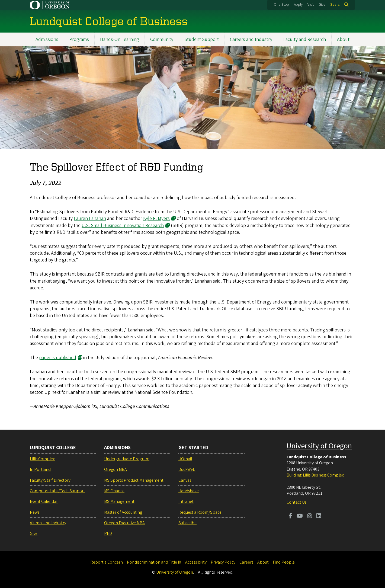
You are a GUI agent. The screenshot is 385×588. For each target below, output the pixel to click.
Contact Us (296, 502)
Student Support (202, 39)
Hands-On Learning (120, 39)
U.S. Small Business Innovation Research (123, 226)
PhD (108, 533)
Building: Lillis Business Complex (315, 475)
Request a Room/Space (200, 512)
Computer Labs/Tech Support (57, 491)
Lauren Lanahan (90, 219)
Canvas (185, 480)
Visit (311, 5)
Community (162, 39)
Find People (284, 562)
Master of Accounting (123, 512)
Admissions (47, 39)
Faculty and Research (305, 39)
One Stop (281, 5)
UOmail (185, 459)
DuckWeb (187, 469)
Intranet (186, 501)
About (343, 39)
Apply (298, 5)
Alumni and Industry (48, 523)
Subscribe (187, 523)
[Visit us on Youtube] (300, 516)
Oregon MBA (116, 469)
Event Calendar (44, 501)
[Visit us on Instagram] (310, 516)
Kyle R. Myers (156, 219)
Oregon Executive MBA (124, 523)
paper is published (58, 358)
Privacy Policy (223, 562)
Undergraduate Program (127, 459)
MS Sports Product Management (134, 480)
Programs (79, 39)
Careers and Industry (251, 39)
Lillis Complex (42, 459)
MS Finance (114, 491)
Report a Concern (107, 562)
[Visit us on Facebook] (291, 516)
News (35, 512)
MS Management (119, 501)
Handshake (189, 491)
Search (336, 5)
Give (322, 5)
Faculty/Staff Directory (50, 480)
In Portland (40, 469)
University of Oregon (319, 446)
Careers (246, 562)
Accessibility (196, 562)
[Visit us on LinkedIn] (319, 516)
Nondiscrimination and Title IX (154, 562)
